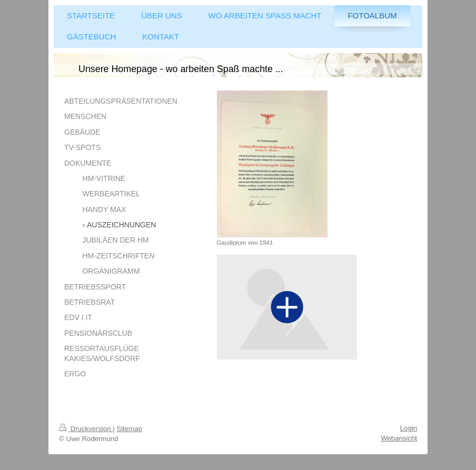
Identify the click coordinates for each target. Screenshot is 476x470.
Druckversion (86, 429)
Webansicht (399, 438)
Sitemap (129, 429)
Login (409, 428)
